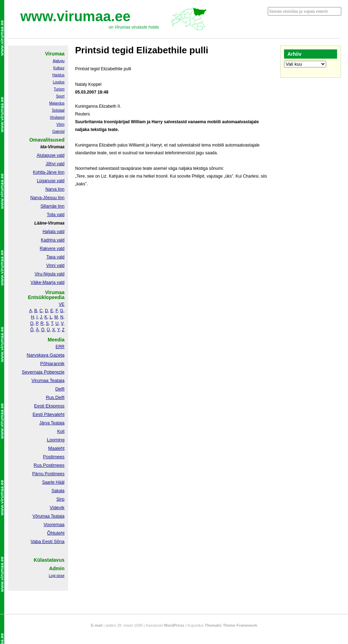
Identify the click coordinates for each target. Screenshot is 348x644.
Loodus (59, 82)
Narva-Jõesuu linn (48, 198)
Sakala (58, 491)
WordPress (174, 625)
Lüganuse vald (51, 181)
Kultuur (59, 68)
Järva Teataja (52, 423)
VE (61, 304)
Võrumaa (41, 516)
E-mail (97, 625)
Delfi (60, 389)
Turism (59, 89)
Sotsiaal (58, 110)
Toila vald (55, 215)
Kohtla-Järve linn (49, 172)
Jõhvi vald (55, 164)
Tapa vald (55, 257)
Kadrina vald (53, 240)
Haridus (58, 75)
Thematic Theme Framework (231, 625)
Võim (61, 124)
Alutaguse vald (51, 155)
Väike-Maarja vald (47, 282)
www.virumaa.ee (76, 16)
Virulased (57, 117)
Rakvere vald (52, 249)
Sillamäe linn (52, 206)
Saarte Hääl (53, 482)
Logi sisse (57, 576)
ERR (60, 347)
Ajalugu (58, 61)
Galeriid (58, 132)
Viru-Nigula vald (50, 274)
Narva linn (55, 189)
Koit (61, 431)
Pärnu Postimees (48, 474)
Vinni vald (55, 266)
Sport (60, 96)
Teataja (57, 516)
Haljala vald (53, 232)
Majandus (57, 103)
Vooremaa (54, 524)
